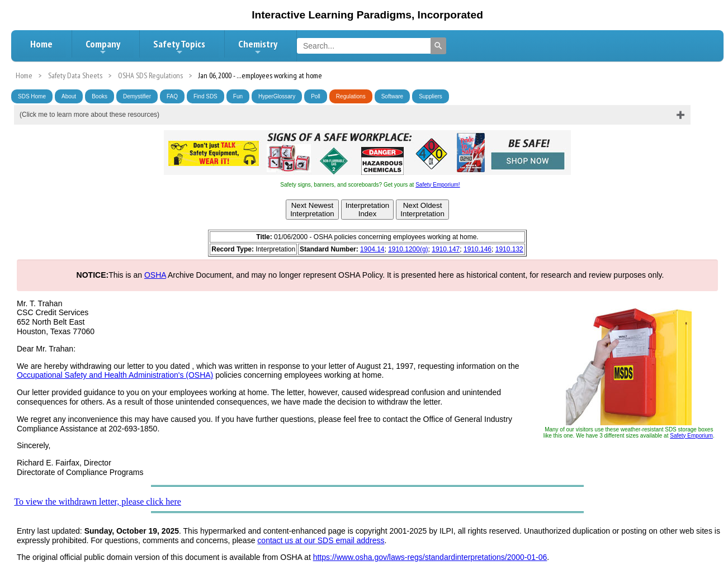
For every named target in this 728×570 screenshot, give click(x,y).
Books (100, 96)
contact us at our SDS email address (321, 540)
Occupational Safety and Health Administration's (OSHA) (115, 375)
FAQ (172, 96)
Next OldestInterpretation (422, 210)
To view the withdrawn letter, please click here (98, 502)
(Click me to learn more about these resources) (89, 115)
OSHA (155, 275)
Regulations (351, 96)
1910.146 (478, 249)
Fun (238, 96)
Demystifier (137, 96)
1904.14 (372, 249)
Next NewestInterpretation (312, 210)
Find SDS (205, 96)
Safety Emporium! (438, 185)
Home (41, 44)
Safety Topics (179, 47)
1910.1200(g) (408, 249)
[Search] (438, 46)
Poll (316, 96)
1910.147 (446, 249)
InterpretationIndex (368, 210)
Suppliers (431, 96)
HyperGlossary (277, 96)
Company (103, 47)
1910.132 (509, 249)
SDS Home (32, 96)
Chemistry (258, 47)
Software (392, 96)
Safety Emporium (691, 436)
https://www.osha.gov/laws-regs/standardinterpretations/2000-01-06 (430, 557)
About (69, 96)
